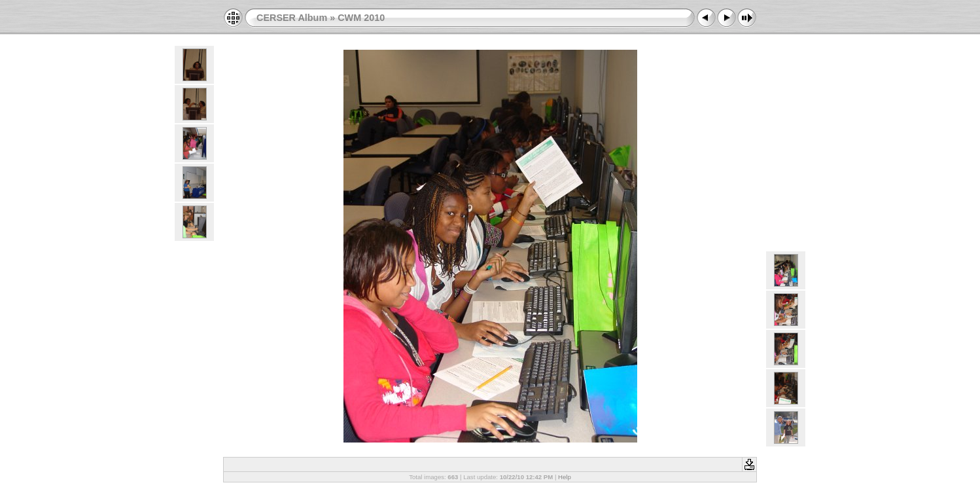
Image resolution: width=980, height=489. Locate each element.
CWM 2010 (361, 18)
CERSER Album (292, 18)
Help (565, 477)
